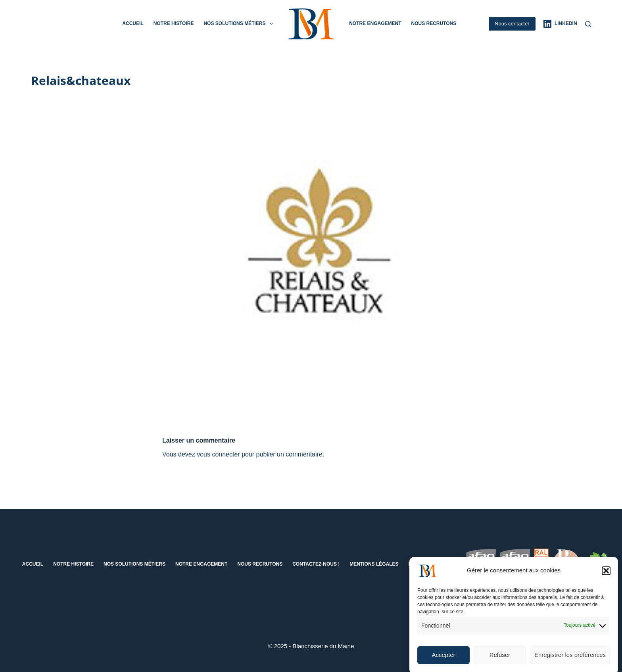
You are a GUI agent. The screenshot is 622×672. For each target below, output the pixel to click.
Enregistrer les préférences (570, 660)
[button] (606, 576)
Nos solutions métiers (240, 24)
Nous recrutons (434, 23)
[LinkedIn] (560, 24)
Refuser (500, 660)
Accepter (443, 660)
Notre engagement (375, 23)
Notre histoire (174, 23)
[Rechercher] (588, 24)
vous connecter (218, 454)
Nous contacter (512, 24)
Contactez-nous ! (316, 564)
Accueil (133, 23)
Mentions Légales (374, 564)
